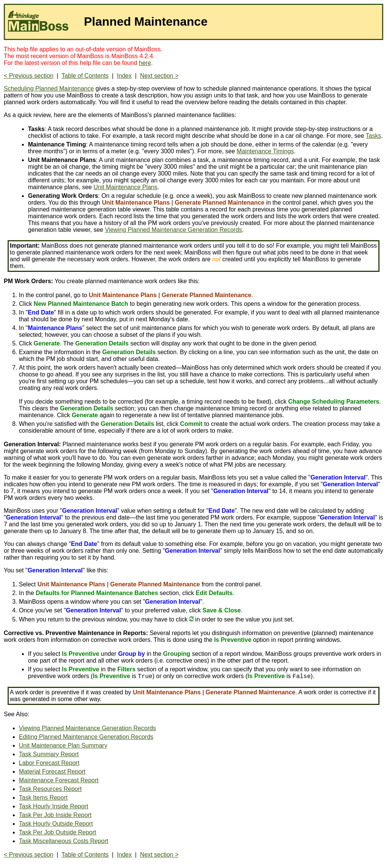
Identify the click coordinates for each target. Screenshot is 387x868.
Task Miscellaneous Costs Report (64, 841)
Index (124, 76)
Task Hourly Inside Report (53, 806)
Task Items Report (43, 798)
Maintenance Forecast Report (59, 780)
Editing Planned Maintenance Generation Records (86, 737)
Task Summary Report (49, 754)
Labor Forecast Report (49, 763)
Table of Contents (85, 76)
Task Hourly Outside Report (56, 824)
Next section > (159, 76)
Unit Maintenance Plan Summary (63, 745)
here (145, 63)
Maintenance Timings (265, 151)
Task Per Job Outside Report (58, 832)
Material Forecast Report (52, 772)
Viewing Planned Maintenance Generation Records (174, 230)
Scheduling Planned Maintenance (49, 89)
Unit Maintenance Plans (125, 187)
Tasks (374, 136)
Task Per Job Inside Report (55, 815)
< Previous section (29, 76)
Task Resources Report (50, 789)
